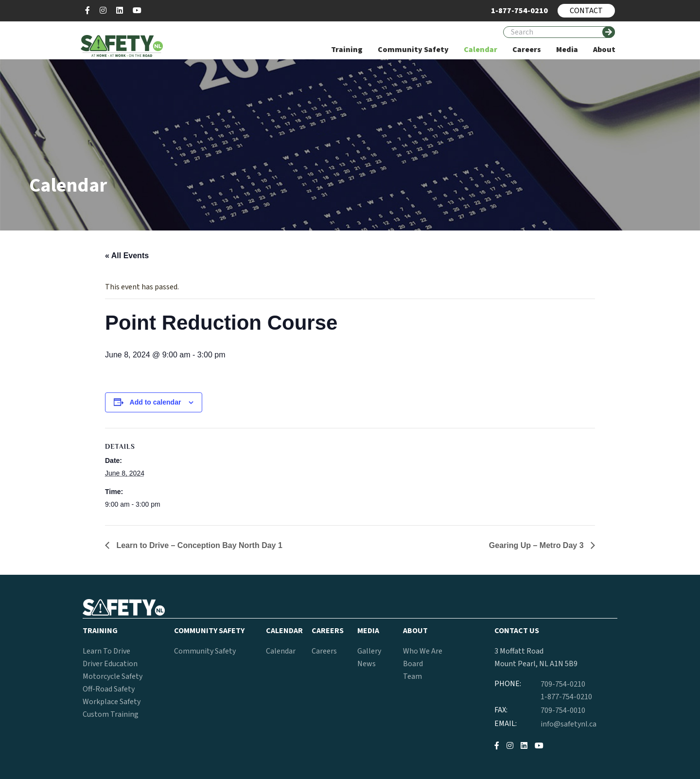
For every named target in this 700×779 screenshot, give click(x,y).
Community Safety (205, 651)
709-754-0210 (563, 684)
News (367, 664)
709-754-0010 (563, 710)
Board (413, 664)
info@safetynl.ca (569, 724)
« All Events (127, 256)
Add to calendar (156, 402)
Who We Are (423, 651)
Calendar (281, 651)
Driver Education (110, 664)
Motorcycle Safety (113, 676)
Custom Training (111, 714)
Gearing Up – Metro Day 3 (537, 545)
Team (412, 676)
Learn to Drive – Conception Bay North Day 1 (198, 545)
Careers (324, 651)
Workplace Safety (112, 702)
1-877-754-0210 (566, 697)
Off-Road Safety (109, 689)
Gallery (369, 651)
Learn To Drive (106, 651)
